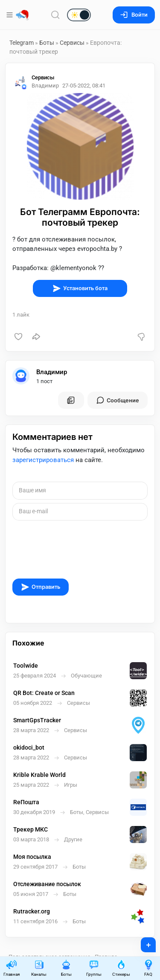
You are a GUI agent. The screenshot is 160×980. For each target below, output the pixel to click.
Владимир (52, 372)
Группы (94, 968)
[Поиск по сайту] (55, 15)
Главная (12, 968)
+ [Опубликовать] (143, 942)
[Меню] (10, 15)
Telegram (22, 43)
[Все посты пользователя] (71, 400)
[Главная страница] (22, 15)
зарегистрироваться (43, 460)
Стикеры (121, 968)
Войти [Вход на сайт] (134, 15)
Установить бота (80, 288)
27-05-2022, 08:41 (84, 86)
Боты (47, 43)
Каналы (39, 968)
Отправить (41, 587)
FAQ (148, 968)
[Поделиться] (36, 337)
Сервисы (72, 43)
